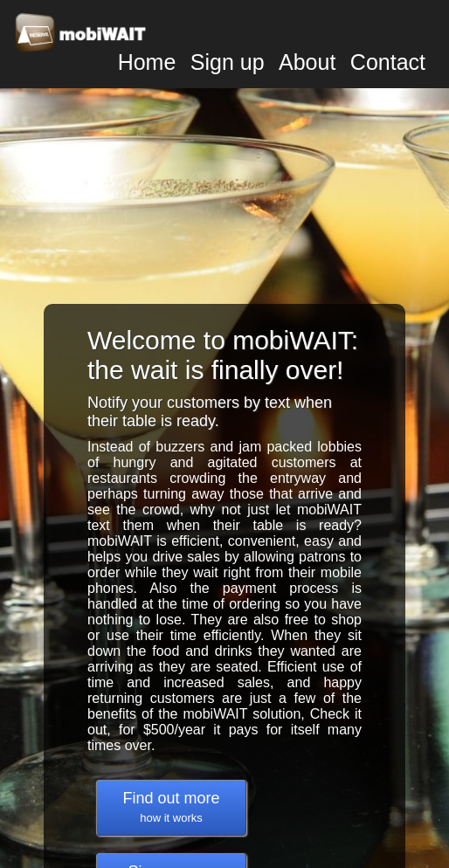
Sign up (228, 62)
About (307, 62)
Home (147, 62)
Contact (388, 62)
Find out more (171, 807)
